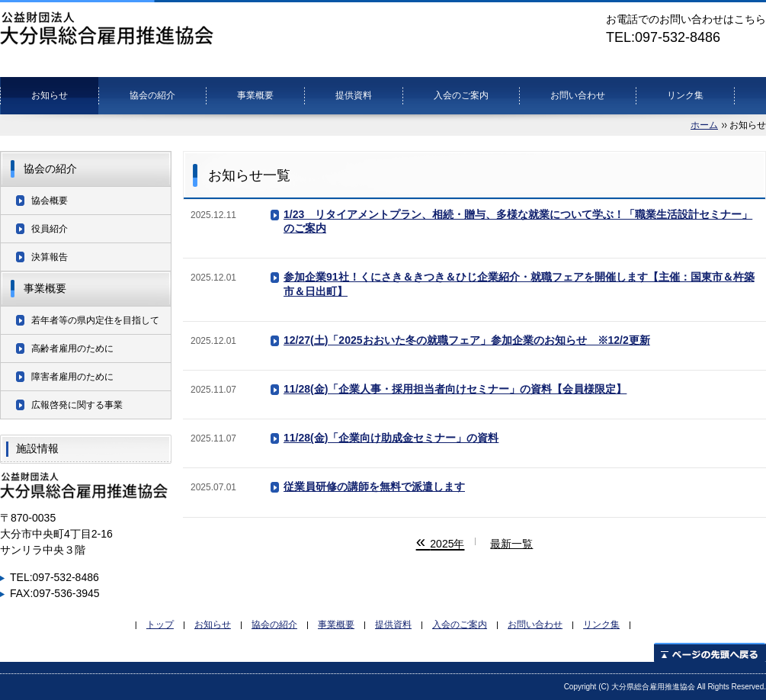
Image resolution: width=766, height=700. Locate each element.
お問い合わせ (578, 95)
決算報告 (50, 257)
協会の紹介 (152, 95)
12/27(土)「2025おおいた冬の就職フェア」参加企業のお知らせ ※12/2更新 (467, 340)
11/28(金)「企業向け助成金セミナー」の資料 (391, 438)
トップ (160, 624)
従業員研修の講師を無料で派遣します (374, 486)
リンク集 (685, 95)
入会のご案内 (461, 95)
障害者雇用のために (72, 377)
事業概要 (255, 95)
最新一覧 (511, 544)
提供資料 (354, 95)
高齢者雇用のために (72, 348)
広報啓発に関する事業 (77, 405)
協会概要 (50, 201)
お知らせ (50, 95)
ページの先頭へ (710, 652)
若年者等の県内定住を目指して (95, 320)
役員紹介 (50, 229)
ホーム (704, 125)
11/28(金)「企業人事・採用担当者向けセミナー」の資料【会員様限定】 (455, 389)
